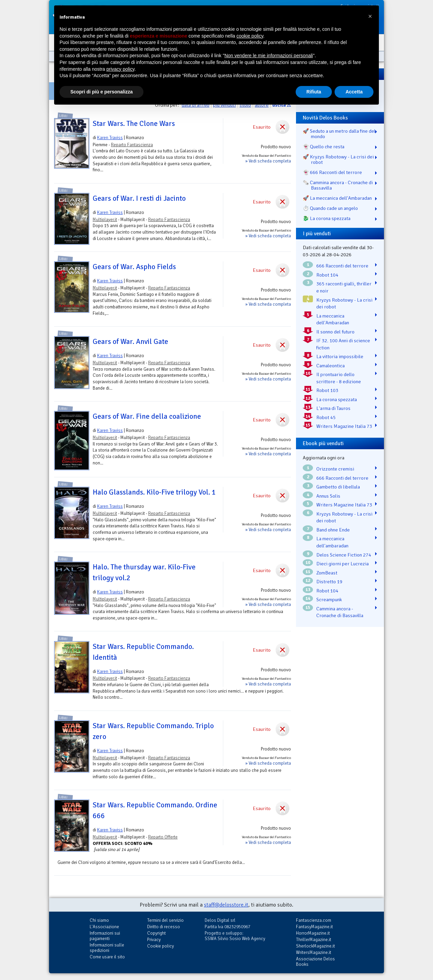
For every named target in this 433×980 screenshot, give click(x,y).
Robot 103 (327, 390)
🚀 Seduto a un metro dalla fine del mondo (339, 134)
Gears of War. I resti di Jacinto (139, 198)
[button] (370, 16)
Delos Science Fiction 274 (344, 555)
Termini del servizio (165, 920)
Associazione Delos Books (315, 962)
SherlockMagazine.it (315, 946)
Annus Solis (328, 496)
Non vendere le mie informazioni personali (268, 56)
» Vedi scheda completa (268, 161)
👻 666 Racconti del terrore (332, 172)
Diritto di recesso (164, 927)
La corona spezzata (337, 399)
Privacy (154, 940)
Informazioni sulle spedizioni (107, 948)
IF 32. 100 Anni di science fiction (343, 344)
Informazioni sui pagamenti (105, 936)
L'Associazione (104, 927)
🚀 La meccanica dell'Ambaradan (337, 198)
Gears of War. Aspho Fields (134, 267)
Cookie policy (161, 946)
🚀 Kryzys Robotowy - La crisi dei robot (338, 159)
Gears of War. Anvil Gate (130, 342)
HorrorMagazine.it (313, 933)
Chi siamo (99, 920)
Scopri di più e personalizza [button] (101, 92)
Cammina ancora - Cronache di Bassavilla (340, 612)
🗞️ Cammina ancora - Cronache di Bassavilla (338, 185)
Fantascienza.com (314, 920)
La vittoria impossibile (340, 356)
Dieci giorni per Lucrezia (343, 564)
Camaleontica (331, 366)
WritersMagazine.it (314, 952)
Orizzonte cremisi (335, 469)
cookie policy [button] (250, 36)
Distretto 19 (329, 582)
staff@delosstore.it (226, 905)
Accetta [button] (354, 92)
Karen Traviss (110, 138)
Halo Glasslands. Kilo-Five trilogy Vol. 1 (154, 492)
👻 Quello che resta (324, 147)
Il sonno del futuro (335, 332)
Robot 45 (326, 417)
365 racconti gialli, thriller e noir (344, 287)
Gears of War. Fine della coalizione (147, 416)
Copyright (156, 933)
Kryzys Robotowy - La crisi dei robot (344, 303)
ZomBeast (327, 573)
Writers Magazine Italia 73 (344, 426)
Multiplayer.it (105, 220)
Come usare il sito (107, 957)
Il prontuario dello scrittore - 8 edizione (339, 378)
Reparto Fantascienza (132, 145)
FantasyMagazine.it (314, 927)
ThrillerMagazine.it (314, 940)
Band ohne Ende (333, 530)
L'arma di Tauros (333, 408)
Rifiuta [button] (314, 92)
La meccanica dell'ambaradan (332, 542)
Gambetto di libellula (338, 487)
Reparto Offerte (163, 837)
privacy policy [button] (121, 69)
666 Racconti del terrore (342, 266)
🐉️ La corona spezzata (327, 218)
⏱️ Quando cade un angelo (330, 208)
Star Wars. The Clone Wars (134, 124)
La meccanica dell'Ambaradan (333, 319)
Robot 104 (327, 275)
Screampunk (329, 600)
